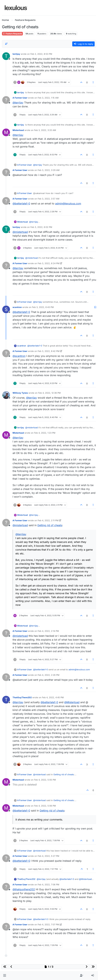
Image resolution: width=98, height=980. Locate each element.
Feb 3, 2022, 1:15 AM (48, 98)
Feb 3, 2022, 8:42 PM (49, 351)
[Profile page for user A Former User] (6, 100)
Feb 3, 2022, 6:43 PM (43, 307)
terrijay (16, 54)
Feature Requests (12, 34)
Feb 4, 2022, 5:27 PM (48, 856)
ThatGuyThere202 (22, 697)
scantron (17, 307)
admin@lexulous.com (68, 203)
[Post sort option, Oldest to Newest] (6, 44)
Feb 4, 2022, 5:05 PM (45, 780)
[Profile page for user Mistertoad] (6, 132)
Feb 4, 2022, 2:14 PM (48, 631)
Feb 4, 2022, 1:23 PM (45, 433)
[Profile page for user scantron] (6, 309)
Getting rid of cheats (50, 525)
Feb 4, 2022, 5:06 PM (45, 806)
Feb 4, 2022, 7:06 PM (48, 885)
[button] (5, 976)
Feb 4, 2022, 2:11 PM (48, 520)
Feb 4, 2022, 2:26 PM (49, 675)
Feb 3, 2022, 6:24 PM (49, 263)
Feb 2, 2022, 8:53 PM (41, 54)
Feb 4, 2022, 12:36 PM (49, 393)
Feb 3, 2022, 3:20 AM (45, 130)
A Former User (20, 98)
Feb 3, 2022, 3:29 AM (49, 170)
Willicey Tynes (20, 393)
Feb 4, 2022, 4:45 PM (53, 697)
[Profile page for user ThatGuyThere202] (6, 700)
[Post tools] (93, 82)
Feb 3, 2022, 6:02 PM (41, 227)
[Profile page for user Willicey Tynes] (6, 395)
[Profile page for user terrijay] (6, 56)
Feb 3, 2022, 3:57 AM (49, 199)
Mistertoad (18, 130)
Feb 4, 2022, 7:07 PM (48, 924)
